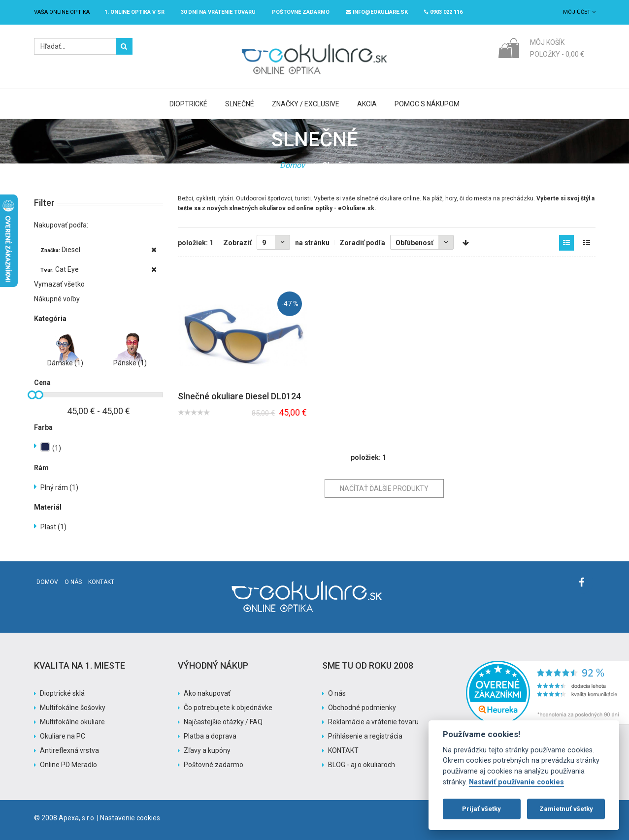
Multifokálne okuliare (72, 722)
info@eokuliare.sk (377, 12)
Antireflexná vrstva (69, 750)
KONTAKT (343, 750)
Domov (292, 165)
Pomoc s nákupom (427, 104)
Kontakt (101, 582)
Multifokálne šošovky (73, 708)
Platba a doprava (210, 736)
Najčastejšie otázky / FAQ (223, 722)
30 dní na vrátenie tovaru (218, 12)
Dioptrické (188, 104)
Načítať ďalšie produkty (384, 488)
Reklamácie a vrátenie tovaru (373, 722)
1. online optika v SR (134, 12)
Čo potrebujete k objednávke (228, 708)
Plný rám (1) (59, 487)
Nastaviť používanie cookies (516, 782)
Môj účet (579, 12)
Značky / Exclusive (306, 104)
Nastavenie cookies (130, 818)
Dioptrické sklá (62, 693)
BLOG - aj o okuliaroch (362, 765)
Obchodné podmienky (362, 708)
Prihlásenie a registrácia (365, 736)
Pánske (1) (130, 363)
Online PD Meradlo (68, 765)
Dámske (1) (65, 363)
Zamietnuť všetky (566, 809)
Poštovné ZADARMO (301, 12)
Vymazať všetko (59, 284)
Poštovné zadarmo (214, 765)
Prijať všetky (481, 809)
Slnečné (240, 104)
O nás (73, 582)
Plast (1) (53, 527)
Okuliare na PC (63, 736)
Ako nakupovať (207, 693)
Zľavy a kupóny (207, 750)
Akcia (367, 104)
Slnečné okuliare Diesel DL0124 (239, 396)
